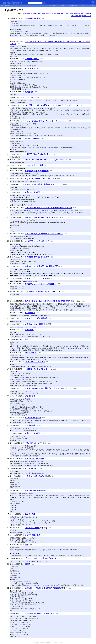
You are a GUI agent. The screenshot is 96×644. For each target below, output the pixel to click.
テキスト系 (50, 14)
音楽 (62, 14)
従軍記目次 (29, 330)
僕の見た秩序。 (31, 425)
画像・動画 (37, 14)
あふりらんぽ (30, 514)
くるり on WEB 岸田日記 (35, 324)
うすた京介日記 (31, 443)
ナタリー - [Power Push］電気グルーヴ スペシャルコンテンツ (49, 388)
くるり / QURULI (32, 468)
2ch (79, 14)
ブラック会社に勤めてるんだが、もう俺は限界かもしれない (48, 208)
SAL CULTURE (31, 353)
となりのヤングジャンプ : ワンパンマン (40, 179)
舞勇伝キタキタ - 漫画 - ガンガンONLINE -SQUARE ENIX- (48, 301)
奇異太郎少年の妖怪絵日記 (35, 491)
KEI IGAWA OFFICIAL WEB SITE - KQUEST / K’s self (46, 160)
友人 (55, 14)
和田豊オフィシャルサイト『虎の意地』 (40, 284)
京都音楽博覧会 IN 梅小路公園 (37, 171)
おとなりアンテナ (76, 16)
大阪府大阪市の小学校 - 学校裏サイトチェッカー (44, 184)
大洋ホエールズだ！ (33, 192)
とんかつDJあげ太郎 (33, 418)
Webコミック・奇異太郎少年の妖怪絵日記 (41, 266)
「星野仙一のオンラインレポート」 (39, 369)
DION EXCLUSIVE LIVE (35, 362)
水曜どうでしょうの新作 (34, 459)
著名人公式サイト (86, 14)
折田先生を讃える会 (33, 535)
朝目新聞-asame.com (33, 138)
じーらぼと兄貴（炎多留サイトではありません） (44, 234)
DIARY (28, 564)
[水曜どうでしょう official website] (38, 154)
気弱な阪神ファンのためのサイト (38, 292)
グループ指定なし (28, 14)
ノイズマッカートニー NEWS (36, 278)
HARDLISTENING (32, 528)
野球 (59, 14)
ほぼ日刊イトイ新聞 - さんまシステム (39, 613)
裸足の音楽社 (30, 69)
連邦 (27, 339)
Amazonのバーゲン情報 (34, 165)
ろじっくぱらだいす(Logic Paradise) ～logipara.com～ (46, 121)
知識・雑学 (74, 14)
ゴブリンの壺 (30, 396)
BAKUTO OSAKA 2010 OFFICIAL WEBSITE (42, 217)
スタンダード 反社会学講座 (36, 318)
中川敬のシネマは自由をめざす (37, 257)
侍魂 (27, 545)
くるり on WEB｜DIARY (35, 476)
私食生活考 (29, 92)
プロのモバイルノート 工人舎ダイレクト (41, 558)
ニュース (67, 14)
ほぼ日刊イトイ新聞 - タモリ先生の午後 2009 (42, 588)
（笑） (43, 14)
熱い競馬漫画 (30, 313)
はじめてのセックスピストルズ (37, 241)
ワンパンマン (30, 97)
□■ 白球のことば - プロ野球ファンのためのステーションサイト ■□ (52, 105)
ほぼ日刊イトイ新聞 (33, 18)
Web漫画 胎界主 (32, 59)
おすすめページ (87, 16)
